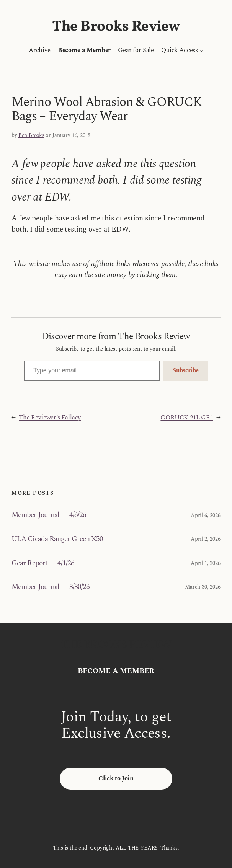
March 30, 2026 (203, 587)
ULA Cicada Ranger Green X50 (57, 539)
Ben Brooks (31, 135)
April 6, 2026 (206, 515)
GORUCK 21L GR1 (187, 418)
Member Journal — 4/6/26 (49, 515)
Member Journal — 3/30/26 (51, 587)
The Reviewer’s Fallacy (50, 418)
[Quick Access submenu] (201, 50)
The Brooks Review (116, 27)
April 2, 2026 (206, 539)
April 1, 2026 (206, 563)
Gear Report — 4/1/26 (43, 563)
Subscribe (186, 370)
